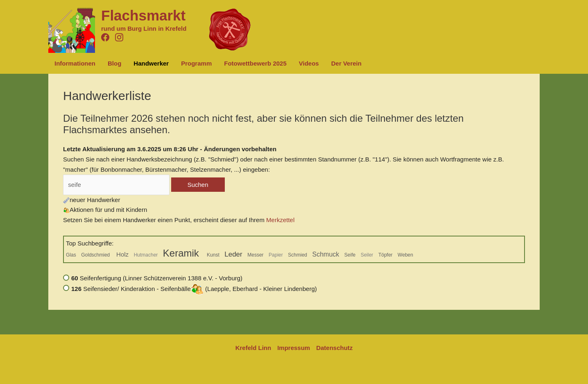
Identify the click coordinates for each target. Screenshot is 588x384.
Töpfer (386, 255)
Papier (276, 255)
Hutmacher (146, 255)
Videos (309, 63)
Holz (122, 254)
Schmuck (326, 254)
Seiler (367, 255)
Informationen (75, 63)
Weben (405, 255)
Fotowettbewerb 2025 (255, 63)
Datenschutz (334, 348)
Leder (233, 254)
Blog (114, 63)
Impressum (294, 348)
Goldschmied (96, 255)
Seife (350, 255)
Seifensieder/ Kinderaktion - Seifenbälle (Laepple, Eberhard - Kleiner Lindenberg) (194, 289)
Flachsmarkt (143, 15)
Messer (255, 255)
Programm (196, 63)
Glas (71, 255)
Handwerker (151, 63)
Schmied (297, 255)
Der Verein (346, 63)
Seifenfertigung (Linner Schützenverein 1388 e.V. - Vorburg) (157, 278)
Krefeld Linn (253, 348)
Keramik (182, 253)
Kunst (213, 255)
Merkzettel (280, 220)
